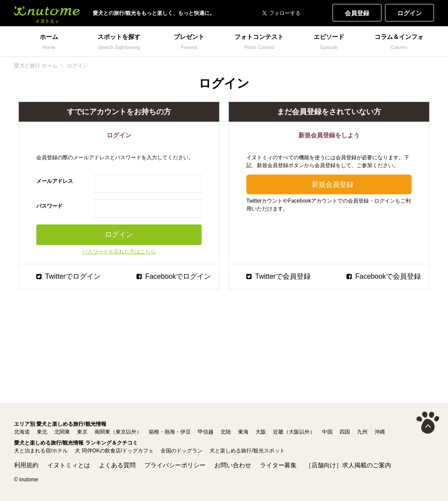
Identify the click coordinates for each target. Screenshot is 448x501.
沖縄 (380, 432)
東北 (42, 432)
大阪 (261, 432)
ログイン (409, 13)
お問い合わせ (233, 465)
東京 (82, 432)
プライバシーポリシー (175, 465)
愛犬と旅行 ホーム (36, 66)
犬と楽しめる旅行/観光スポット (247, 451)
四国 (345, 432)
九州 (362, 432)
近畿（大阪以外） (294, 432)
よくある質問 (117, 465)
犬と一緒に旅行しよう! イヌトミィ (47, 13)
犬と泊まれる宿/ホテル (41, 451)
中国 (327, 432)
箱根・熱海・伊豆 (170, 432)
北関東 (62, 432)
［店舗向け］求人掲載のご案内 (348, 465)
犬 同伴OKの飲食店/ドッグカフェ (114, 451)
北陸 (226, 432)
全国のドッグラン (182, 451)
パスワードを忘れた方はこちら (119, 252)
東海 (243, 432)
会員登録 (357, 13)
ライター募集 (278, 465)
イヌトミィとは (69, 465)
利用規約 (26, 465)
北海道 (22, 432)
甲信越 (206, 432)
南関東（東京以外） (118, 432)
